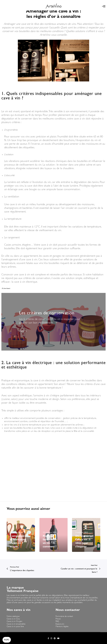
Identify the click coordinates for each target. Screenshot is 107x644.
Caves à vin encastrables (16, 624)
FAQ (57, 621)
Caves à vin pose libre (15, 627)
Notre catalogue (13, 616)
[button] (7, 640)
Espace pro (60, 624)
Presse (58, 619)
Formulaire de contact (64, 616)
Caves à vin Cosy (13, 619)
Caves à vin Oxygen (14, 621)
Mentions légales (62, 627)
